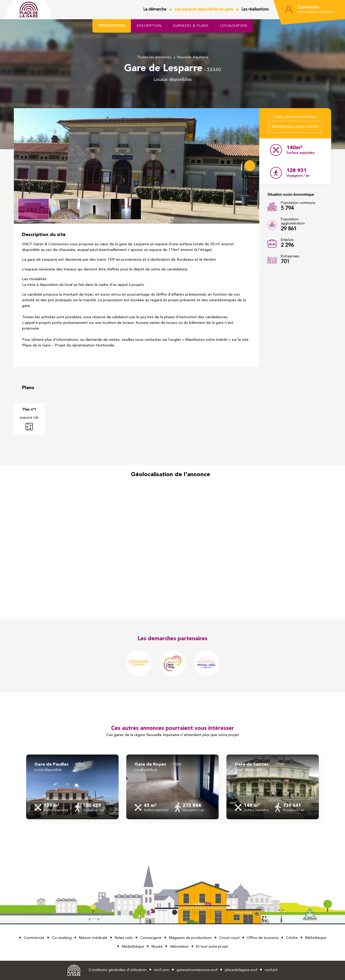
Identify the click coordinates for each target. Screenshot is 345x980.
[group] (72, 787)
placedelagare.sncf (241, 970)
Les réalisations (255, 10)
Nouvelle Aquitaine (193, 57)
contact (271, 970)
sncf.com (162, 970)
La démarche (155, 10)
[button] (250, 166)
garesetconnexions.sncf (197, 970)
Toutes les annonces (154, 57)
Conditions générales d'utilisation (118, 970)
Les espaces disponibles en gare (204, 10)
